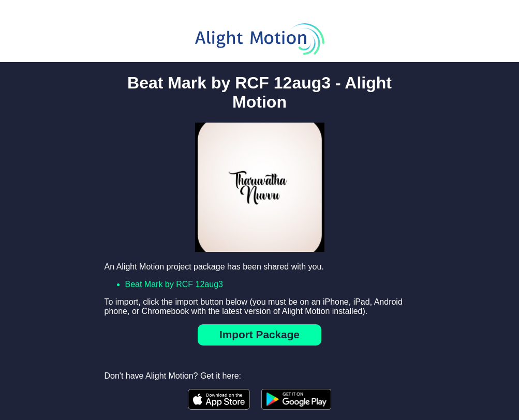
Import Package (259, 334)
